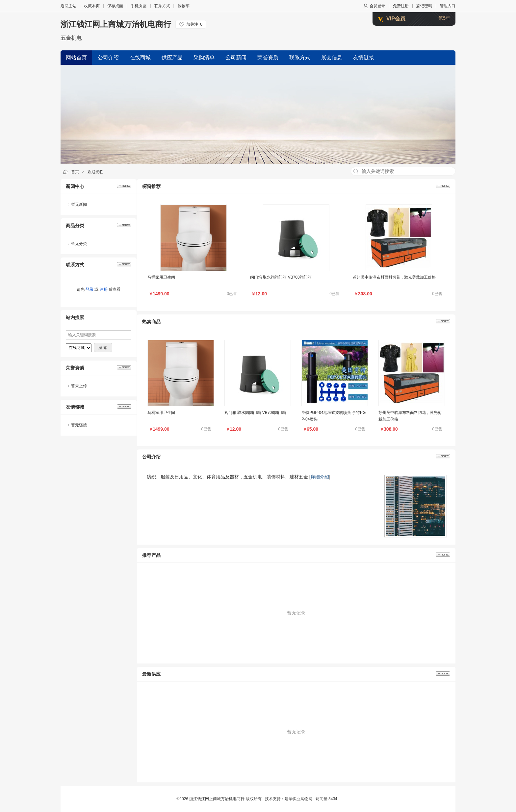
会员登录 (377, 6)
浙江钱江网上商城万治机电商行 (116, 24)
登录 (90, 289)
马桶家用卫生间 (161, 277)
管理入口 (448, 6)
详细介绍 (320, 477)
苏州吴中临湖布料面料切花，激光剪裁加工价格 (394, 277)
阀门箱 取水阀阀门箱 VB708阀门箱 (281, 277)
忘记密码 (424, 6)
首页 (75, 172)
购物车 (184, 6)
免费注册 (401, 6)
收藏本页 (92, 6)
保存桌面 (115, 6)
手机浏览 (139, 6)
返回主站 (68, 6)
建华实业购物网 (298, 799)
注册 (104, 289)
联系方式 (162, 6)
